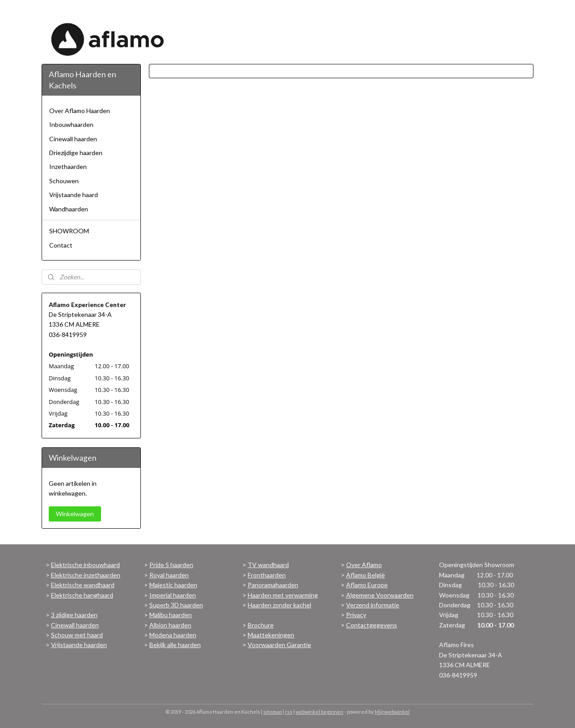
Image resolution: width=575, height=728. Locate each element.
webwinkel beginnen (319, 712)
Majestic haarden (173, 585)
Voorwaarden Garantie (279, 645)
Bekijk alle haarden (175, 645)
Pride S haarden (171, 565)
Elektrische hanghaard (82, 595)
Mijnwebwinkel (392, 712)
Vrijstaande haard (74, 195)
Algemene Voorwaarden (380, 595)
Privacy (356, 615)
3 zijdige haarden (74, 615)
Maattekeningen (271, 635)
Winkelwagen (75, 514)
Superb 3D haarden (176, 605)
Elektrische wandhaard (83, 585)
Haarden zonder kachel (279, 605)
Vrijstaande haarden (79, 645)
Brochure (261, 625)
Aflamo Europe (367, 585)
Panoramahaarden (273, 585)
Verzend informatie (373, 605)
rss (289, 712)
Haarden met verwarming (283, 595)
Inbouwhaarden (71, 124)
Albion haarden (170, 625)
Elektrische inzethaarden (86, 575)
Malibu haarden (171, 615)
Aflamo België (366, 575)
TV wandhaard (268, 565)
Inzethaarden (68, 166)
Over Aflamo (364, 565)
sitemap (273, 712)
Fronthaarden (267, 575)
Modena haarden (173, 635)
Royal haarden (169, 575)
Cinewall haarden (73, 139)
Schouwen (64, 181)
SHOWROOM (69, 231)
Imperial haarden (173, 595)
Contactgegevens (372, 625)
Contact (61, 245)
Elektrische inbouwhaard (85, 565)
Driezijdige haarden (76, 153)
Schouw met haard (77, 635)
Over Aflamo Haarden (80, 111)
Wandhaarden (69, 209)
